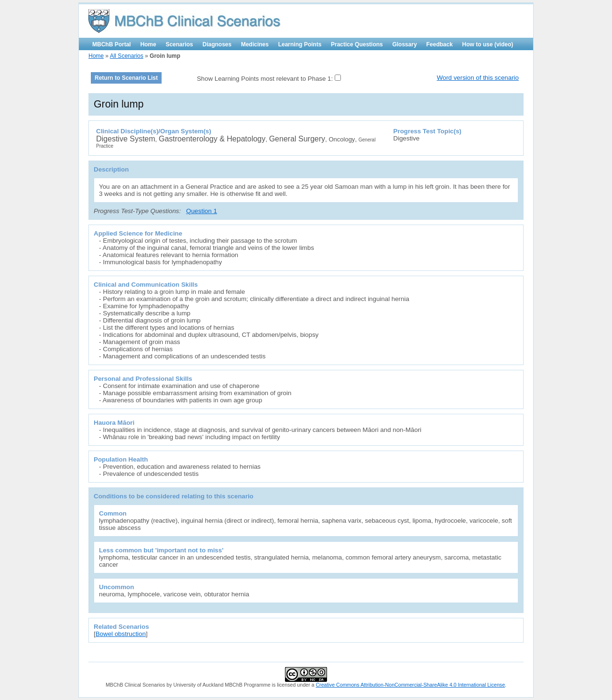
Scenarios (179, 44)
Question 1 (201, 211)
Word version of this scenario (478, 78)
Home (148, 44)
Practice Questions (357, 44)
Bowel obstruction (121, 634)
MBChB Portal (112, 44)
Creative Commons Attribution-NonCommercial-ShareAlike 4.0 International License (410, 685)
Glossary (404, 44)
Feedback (440, 44)
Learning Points (300, 44)
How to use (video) (488, 44)
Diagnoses (217, 44)
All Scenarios (127, 56)
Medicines (255, 44)
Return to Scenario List (126, 78)
